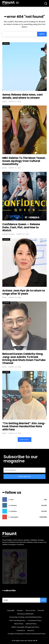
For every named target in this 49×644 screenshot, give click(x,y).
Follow (44, 505)
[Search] (42, 34)
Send (43, 600)
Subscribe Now (24, 477)
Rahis (5, 102)
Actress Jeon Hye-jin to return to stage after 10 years (24, 292)
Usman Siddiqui (8, 234)
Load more (25, 440)
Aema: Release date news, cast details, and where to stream (23, 96)
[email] (24, 470)
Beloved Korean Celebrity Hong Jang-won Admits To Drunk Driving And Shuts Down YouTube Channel (24, 358)
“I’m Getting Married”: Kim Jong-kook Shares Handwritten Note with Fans (24, 426)
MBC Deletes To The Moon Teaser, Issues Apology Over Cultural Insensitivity (24, 161)
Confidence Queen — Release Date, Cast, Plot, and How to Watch (21, 227)
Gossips (6, 107)
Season (6, 43)
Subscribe (43, 517)
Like (45, 500)
